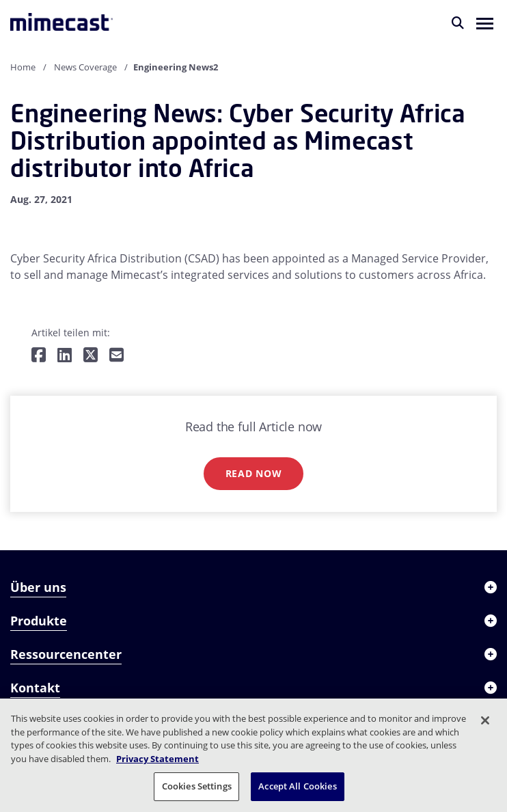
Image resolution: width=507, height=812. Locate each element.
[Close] (485, 720)
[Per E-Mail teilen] (117, 356)
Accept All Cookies (297, 786)
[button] (485, 23)
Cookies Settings (197, 786)
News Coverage (85, 67)
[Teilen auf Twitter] (91, 356)
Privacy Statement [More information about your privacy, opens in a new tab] (157, 759)
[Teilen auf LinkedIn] (65, 356)
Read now (254, 473)
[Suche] (458, 23)
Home (23, 67)
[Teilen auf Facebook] (39, 356)
